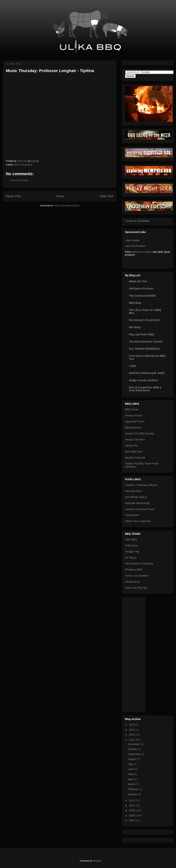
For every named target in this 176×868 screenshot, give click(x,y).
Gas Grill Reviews (135, 246)
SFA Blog (135, 327)
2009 (132, 810)
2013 (132, 735)
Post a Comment (19, 180)
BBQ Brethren (133, 428)
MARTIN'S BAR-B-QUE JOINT (147, 373)
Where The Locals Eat (138, 521)
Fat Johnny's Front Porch (144, 320)
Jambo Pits (131, 446)
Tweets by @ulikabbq (137, 221)
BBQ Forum (132, 409)
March (132, 784)
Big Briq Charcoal (135, 458)
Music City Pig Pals (136, 588)
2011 (132, 800)
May (131, 774)
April (131, 779)
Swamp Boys (133, 582)
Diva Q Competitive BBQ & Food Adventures (145, 389)
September (135, 754)
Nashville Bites (133, 491)
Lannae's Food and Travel (140, 509)
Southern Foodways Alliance (141, 485)
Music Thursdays (23, 165)
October (133, 749)
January (133, 794)
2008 (132, 816)
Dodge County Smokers (143, 380)
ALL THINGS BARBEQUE (144, 349)
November (134, 744)
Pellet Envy (131, 546)
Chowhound (132, 515)
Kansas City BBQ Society (140, 433)
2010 (132, 805)
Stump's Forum (134, 415)
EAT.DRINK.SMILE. (136, 497)
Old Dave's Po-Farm (141, 289)
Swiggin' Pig (132, 552)
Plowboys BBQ (134, 570)
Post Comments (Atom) (67, 206)
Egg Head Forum (135, 422)
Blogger (97, 861)
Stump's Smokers (135, 440)
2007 (132, 820)
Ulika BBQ (131, 539)
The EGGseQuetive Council (146, 342)
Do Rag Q (131, 558)
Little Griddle (132, 240)
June (131, 769)
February (134, 789)
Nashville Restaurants (137, 503)
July (131, 764)
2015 (132, 725)
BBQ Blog (135, 303)
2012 (132, 740)
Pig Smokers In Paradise (139, 564)
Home (60, 196)
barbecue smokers (141, 252)
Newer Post (13, 196)
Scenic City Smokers (137, 576)
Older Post (107, 196)
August (132, 759)
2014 (132, 730)
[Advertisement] (140, 654)
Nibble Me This (138, 281)
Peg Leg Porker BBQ (142, 334)
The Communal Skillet (142, 296)
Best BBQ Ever (134, 452)
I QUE (132, 366)
